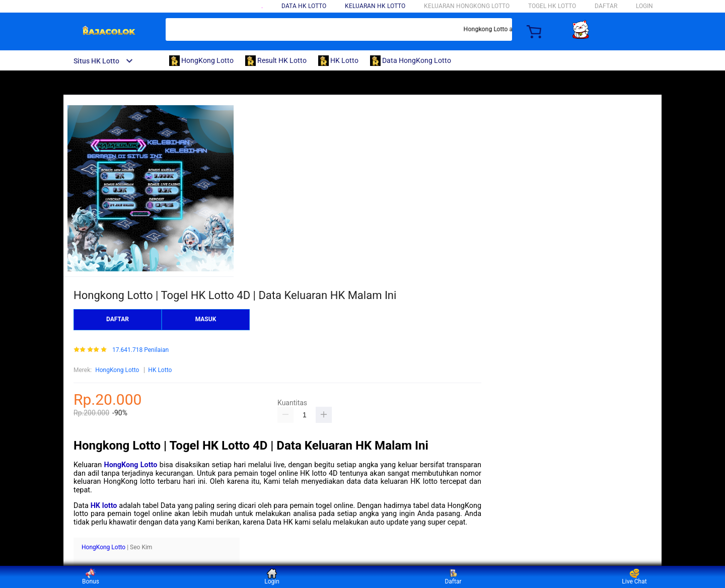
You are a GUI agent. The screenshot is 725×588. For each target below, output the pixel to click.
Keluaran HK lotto (375, 6)
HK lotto (104, 506)
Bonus (91, 577)
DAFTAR (606, 6)
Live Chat (634, 577)
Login (272, 577)
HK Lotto (160, 370)
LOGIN (644, 6)
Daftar (453, 577)
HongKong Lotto (117, 370)
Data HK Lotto (304, 6)
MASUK (206, 319)
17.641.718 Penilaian (140, 350)
